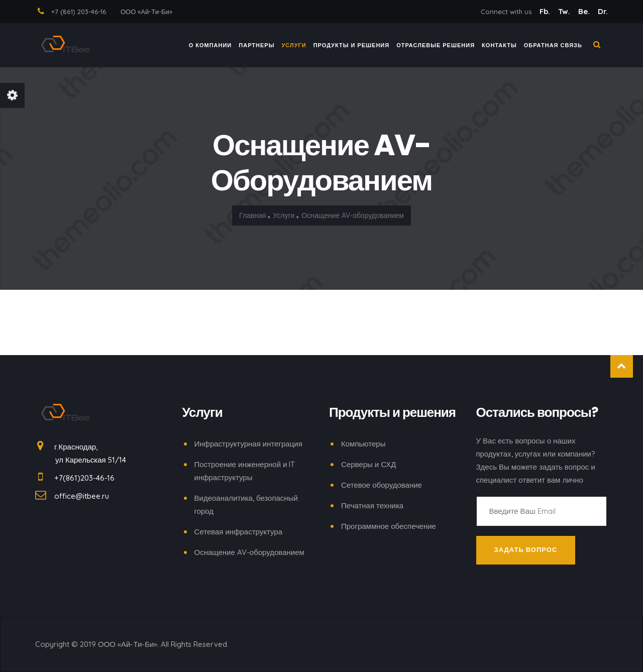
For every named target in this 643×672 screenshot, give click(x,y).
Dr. (603, 11)
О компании (210, 47)
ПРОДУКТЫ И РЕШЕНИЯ (352, 47)
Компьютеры (363, 444)
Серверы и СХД (368, 464)
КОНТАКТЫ (499, 47)
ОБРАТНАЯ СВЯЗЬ (553, 47)
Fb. (546, 11)
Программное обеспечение (389, 526)
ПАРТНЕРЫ (256, 47)
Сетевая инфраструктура (239, 532)
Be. (585, 11)
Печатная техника (372, 506)
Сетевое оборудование (382, 485)
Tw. (565, 11)
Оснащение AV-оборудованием (249, 552)
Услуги (294, 47)
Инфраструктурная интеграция (248, 444)
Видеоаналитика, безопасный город (246, 505)
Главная (252, 216)
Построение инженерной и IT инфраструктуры (245, 471)
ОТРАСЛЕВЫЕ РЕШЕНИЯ (436, 47)
